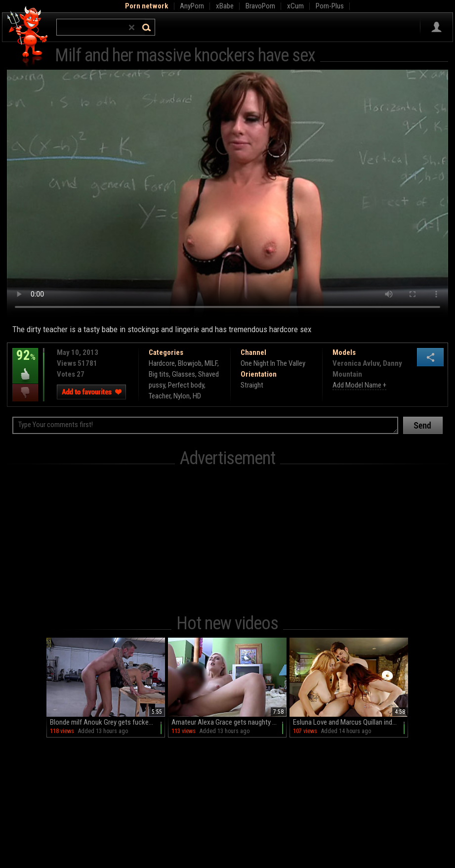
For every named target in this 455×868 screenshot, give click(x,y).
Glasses (184, 374)
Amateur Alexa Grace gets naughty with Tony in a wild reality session (229, 722)
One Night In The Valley (273, 363)
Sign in (436, 27)
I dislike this (25, 393)
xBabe (225, 6)
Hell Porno (28, 37)
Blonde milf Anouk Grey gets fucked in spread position (107, 722)
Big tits (159, 374)
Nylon (182, 396)
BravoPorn (260, 6)
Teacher (160, 396)
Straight (252, 385)
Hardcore (162, 363)
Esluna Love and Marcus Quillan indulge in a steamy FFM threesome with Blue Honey (351, 722)
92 (25, 362)
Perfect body (186, 385)
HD (197, 396)
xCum (295, 6)
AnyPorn (192, 6)
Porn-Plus (330, 6)
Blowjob (190, 363)
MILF (211, 363)
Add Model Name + (359, 385)
